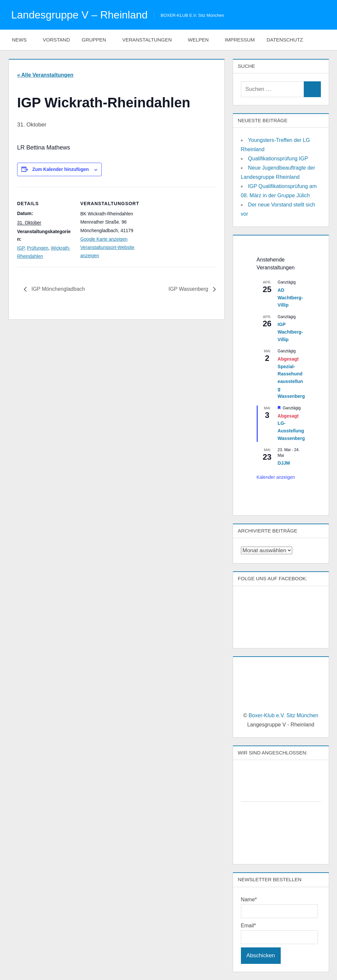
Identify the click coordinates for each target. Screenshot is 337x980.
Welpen (202, 40)
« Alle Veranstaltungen (45, 75)
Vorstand (56, 40)
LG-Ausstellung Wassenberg (291, 431)
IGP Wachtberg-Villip (290, 332)
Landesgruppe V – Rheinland (79, 15)
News (23, 40)
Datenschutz (288, 40)
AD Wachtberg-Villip (290, 298)
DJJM (284, 463)
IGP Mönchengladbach (57, 289)
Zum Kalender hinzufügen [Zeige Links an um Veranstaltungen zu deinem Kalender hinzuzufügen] (61, 169)
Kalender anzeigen (276, 477)
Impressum (240, 40)
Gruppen (97, 40)
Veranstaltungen (150, 40)
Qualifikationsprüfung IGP (278, 159)
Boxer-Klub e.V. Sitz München (283, 715)
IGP (21, 248)
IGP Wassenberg (189, 289)
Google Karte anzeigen (104, 239)
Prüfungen (38, 248)
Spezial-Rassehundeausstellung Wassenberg (291, 381)
